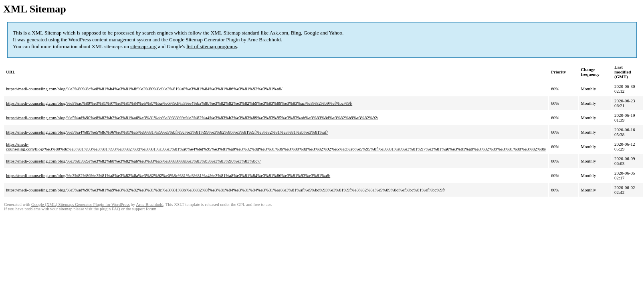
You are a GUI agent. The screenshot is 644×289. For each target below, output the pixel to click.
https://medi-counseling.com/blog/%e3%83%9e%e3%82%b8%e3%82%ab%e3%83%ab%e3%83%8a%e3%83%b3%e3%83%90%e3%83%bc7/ (133, 161)
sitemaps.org (143, 46)
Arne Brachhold (264, 40)
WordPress (80, 40)
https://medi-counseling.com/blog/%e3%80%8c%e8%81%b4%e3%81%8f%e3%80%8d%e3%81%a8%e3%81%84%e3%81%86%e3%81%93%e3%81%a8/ (144, 89)
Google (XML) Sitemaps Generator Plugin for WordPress (81, 205)
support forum (144, 209)
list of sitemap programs (212, 46)
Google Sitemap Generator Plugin (205, 40)
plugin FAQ (110, 209)
